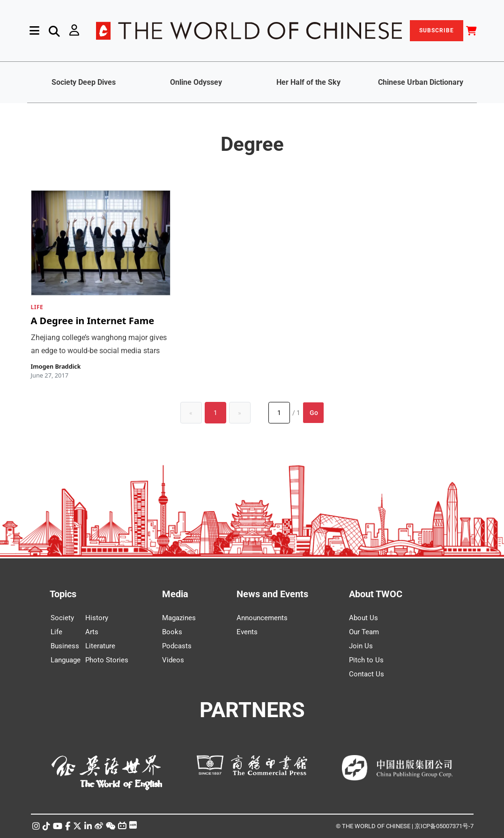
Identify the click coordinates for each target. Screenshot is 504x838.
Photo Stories (107, 660)
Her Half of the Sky (308, 82)
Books (172, 632)
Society (62, 618)
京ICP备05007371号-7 (444, 826)
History (97, 618)
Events (247, 632)
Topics (63, 594)
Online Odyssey (196, 82)
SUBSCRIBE (437, 30)
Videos (173, 660)
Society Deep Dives (84, 82)
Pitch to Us (366, 660)
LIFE (37, 307)
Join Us (361, 646)
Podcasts (177, 646)
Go (314, 413)
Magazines (179, 618)
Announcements (262, 618)
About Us (363, 618)
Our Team (364, 632)
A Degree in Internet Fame (93, 321)
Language (66, 660)
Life (56, 632)
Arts (92, 632)
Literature (100, 646)
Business (65, 646)
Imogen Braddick (56, 366)
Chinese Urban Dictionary (421, 82)
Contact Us (367, 674)
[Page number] (279, 413)
